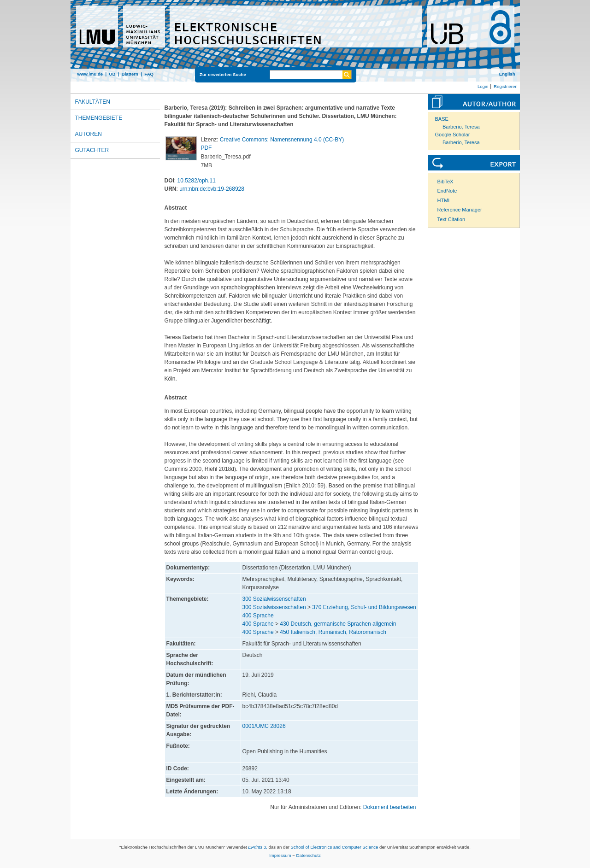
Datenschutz (309, 855)
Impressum (280, 855)
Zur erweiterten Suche (223, 74)
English (507, 74)
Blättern (130, 74)
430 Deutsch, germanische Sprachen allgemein (338, 624)
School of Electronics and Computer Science (335, 847)
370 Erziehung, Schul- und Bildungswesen (364, 607)
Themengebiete (99, 118)
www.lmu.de (90, 74)
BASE (442, 119)
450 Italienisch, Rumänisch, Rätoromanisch (333, 632)
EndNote (447, 191)
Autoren (88, 134)
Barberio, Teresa (461, 127)
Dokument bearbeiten (390, 807)
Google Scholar (453, 135)
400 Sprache (258, 616)
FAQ (149, 74)
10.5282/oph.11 (197, 181)
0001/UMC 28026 (264, 726)
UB (112, 74)
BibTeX (445, 182)
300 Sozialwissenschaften (274, 599)
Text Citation (451, 219)
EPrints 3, (258, 847)
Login (483, 86)
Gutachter (92, 150)
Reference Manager (460, 210)
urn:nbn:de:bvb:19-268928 (212, 189)
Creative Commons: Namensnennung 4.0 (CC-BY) (282, 140)
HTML (444, 200)
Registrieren (506, 86)
